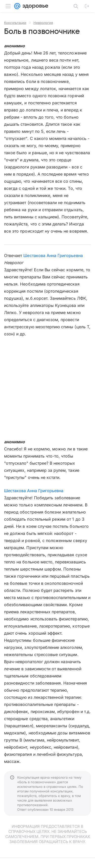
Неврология (43, 23)
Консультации (15, 23)
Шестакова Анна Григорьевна (53, 255)
